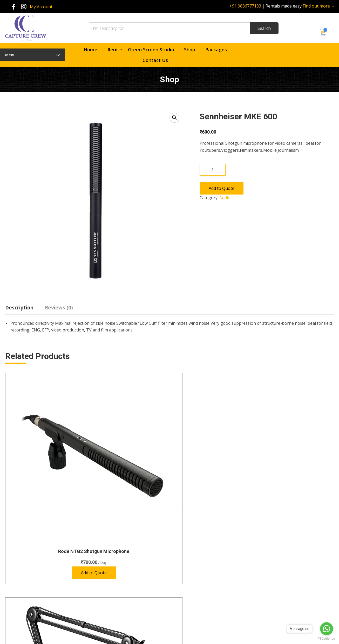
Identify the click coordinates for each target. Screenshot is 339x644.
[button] (174, 118)
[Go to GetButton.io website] (327, 639)
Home (90, 50)
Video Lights (120, 605)
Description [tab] (19, 308)
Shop (190, 50)
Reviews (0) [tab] (59, 308)
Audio (225, 198)
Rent (113, 50)
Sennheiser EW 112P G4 (296, 454)
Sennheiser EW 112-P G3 (212, 454)
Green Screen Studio (151, 50)
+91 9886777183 (245, 6)
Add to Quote (222, 188)
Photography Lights (126, 586)
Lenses (116, 576)
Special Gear (120, 595)
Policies (185, 595)
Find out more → (319, 6)
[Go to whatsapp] (327, 629)
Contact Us (155, 60)
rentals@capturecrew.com (291, 600)
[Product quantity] (213, 170)
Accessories (120, 614)
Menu (32, 55)
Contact (186, 586)
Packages (216, 50)
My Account (41, 7)
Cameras (117, 558)
